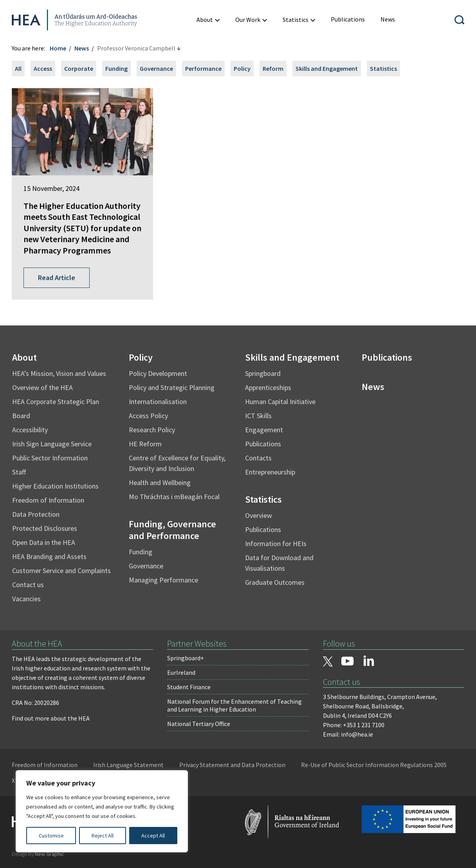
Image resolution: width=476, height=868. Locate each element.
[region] (102, 811)
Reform (273, 68)
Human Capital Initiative (280, 402)
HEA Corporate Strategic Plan (56, 402)
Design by (38, 854)
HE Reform (145, 444)
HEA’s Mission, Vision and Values (59, 373)
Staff (19, 472)
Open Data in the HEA (44, 542)
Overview (259, 515)
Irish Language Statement (128, 765)
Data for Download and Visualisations (279, 563)
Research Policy (152, 430)
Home (58, 48)
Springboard (263, 373)
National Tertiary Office (199, 724)
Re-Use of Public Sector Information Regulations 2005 (374, 765)
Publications (263, 444)
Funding (116, 68)
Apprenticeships (268, 387)
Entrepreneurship (270, 472)
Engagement (264, 430)
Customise (51, 836)
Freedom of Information (48, 500)
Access (43, 68)
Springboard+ (186, 658)
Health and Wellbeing (160, 483)
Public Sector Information (50, 458)
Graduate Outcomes (275, 582)
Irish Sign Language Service (52, 444)
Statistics (383, 68)
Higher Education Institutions (55, 486)
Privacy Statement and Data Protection (232, 765)
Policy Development (158, 373)
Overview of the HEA (42, 387)
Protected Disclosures (45, 528)
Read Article (57, 278)
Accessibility (30, 430)
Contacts (258, 458)
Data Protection (36, 514)
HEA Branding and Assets (49, 556)
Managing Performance (163, 580)
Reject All (103, 836)
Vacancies (26, 599)
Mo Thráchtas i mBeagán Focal (174, 497)
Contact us (28, 585)
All (18, 68)
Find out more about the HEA (51, 718)
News (82, 48)
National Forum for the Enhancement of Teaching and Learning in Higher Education (234, 705)
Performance (203, 68)
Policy (242, 68)
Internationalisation (158, 402)
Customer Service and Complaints (61, 571)
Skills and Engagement (327, 68)
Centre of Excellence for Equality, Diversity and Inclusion (177, 463)
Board (21, 416)
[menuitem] (348, 19)
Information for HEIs (276, 544)
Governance (156, 68)
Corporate (79, 68)
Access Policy (148, 416)
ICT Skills (258, 416)
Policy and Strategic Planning (172, 387)
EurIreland (181, 672)
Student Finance (189, 687)
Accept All (153, 836)
